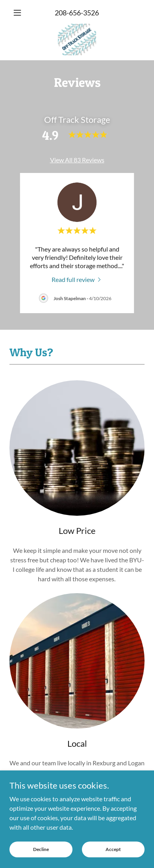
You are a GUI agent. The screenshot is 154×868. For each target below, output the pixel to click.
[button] (19, 13)
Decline (41, 849)
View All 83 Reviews (77, 160)
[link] (77, 39)
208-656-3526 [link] (77, 13)
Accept (113, 849)
